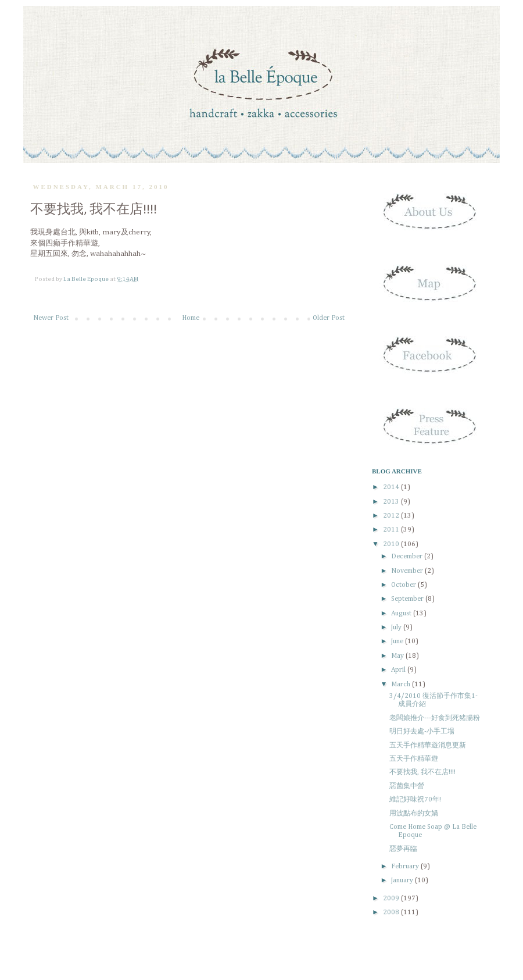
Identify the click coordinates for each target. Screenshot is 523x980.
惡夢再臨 (403, 849)
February (406, 867)
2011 (392, 530)
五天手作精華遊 (414, 759)
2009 (392, 899)
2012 (392, 516)
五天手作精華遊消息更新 (428, 746)
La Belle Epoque (87, 279)
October (404, 585)
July (397, 628)
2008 (392, 913)
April (399, 670)
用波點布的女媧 (414, 814)
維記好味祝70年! (415, 800)
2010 (392, 544)
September (408, 599)
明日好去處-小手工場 (422, 732)
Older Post (329, 318)
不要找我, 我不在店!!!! (422, 772)
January (403, 881)
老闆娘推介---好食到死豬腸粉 (435, 718)
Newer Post (51, 318)
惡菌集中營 (407, 786)
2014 (392, 487)
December (408, 557)
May (398, 656)
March (402, 685)
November (408, 571)
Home (191, 318)
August (402, 614)
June (398, 642)
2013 (392, 502)
